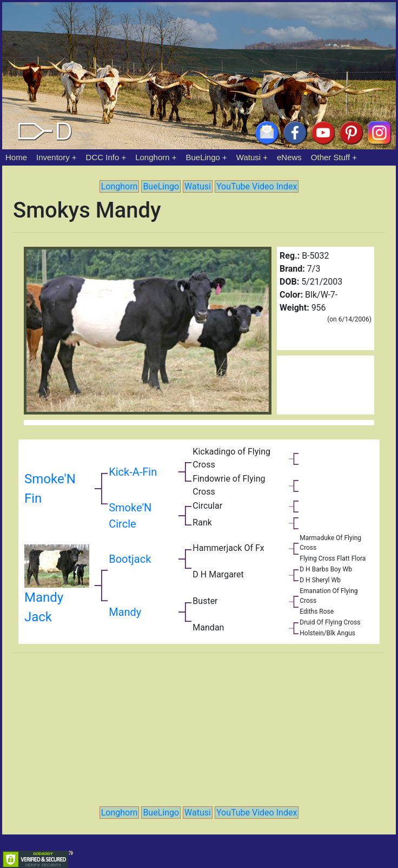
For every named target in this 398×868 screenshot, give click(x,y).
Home (16, 157)
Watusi (248, 157)
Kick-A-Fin (133, 472)
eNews (289, 157)
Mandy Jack (57, 591)
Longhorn (152, 157)
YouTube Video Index (257, 186)
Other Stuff (330, 157)
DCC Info (103, 157)
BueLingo (203, 157)
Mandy (125, 612)
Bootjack (130, 559)
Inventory (53, 157)
